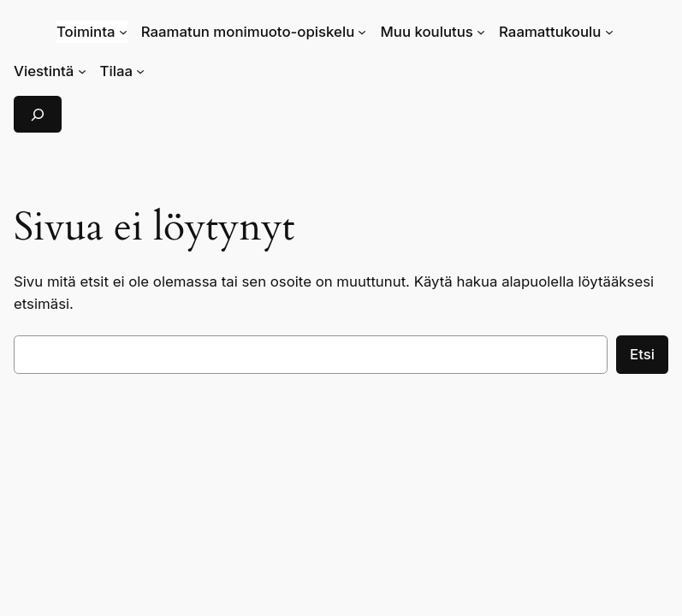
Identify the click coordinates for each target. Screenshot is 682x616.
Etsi (642, 354)
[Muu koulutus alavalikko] (481, 32)
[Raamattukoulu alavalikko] (609, 32)
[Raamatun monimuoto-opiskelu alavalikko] (362, 32)
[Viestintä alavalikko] (82, 71)
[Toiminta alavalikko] (123, 32)
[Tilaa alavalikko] (140, 71)
